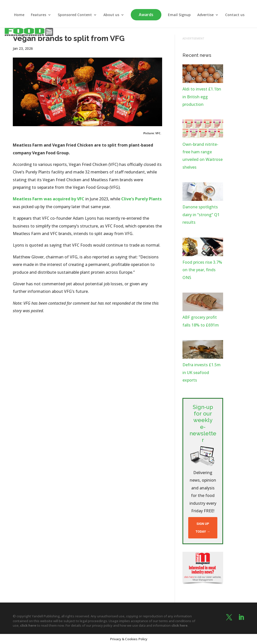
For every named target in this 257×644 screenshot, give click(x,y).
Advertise (205, 15)
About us (111, 15)
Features (39, 15)
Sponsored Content (75, 15)
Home (19, 15)
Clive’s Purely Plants (141, 199)
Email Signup (179, 15)
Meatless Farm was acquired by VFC (49, 199)
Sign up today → (203, 527)
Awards (146, 15)
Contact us (235, 15)
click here (28, 625)
